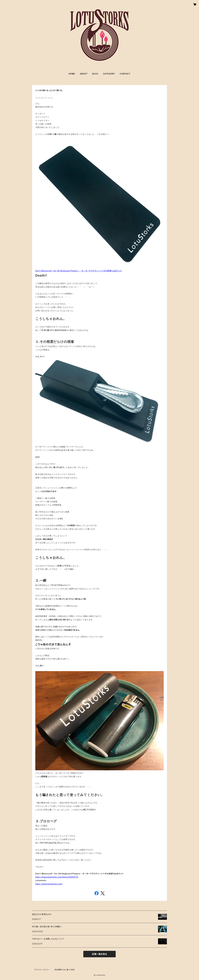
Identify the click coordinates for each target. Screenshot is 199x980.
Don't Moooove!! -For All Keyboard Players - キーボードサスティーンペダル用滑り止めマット (79, 271)
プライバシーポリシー (42, 970)
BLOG (95, 74)
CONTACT (125, 74)
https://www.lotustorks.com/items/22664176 (57, 877)
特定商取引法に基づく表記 (65, 970)
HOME (72, 74)
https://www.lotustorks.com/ (49, 884)
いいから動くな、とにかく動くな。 (49, 90)
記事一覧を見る (100, 954)
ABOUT (84, 74)
